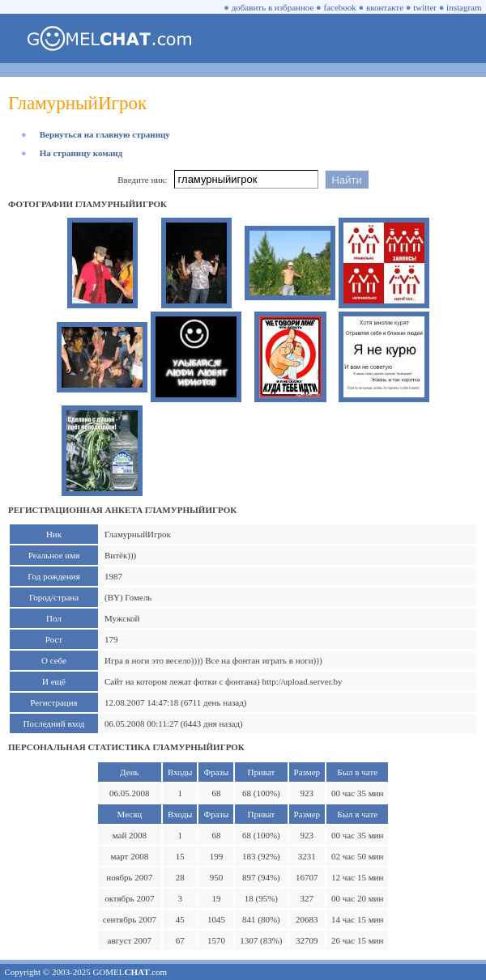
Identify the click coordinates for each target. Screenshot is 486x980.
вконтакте (385, 7)
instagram (464, 7)
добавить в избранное (273, 7)
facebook (340, 7)
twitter (425, 7)
